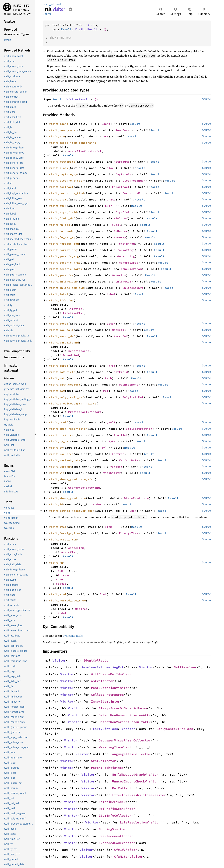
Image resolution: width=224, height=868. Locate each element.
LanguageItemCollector (130, 754)
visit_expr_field (63, 212)
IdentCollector (97, 660)
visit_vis (57, 473)
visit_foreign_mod (64, 244)
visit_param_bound (64, 342)
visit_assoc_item (63, 539)
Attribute (122, 162)
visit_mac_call (61, 330)
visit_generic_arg (64, 256)
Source (47, 14)
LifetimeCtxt (73, 313)
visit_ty (56, 448)
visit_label (59, 294)
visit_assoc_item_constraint (73, 143)
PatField (121, 372)
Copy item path (71, 9)
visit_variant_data (65, 460)
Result (66, 29)
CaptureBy (123, 174)
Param (111, 366)
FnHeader (121, 231)
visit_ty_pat (59, 441)
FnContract (121, 187)
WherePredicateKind (84, 488)
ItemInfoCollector (115, 816)
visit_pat (57, 391)
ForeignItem (129, 533)
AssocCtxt (69, 552)
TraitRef (121, 435)
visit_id (56, 504)
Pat (106, 391)
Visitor (59, 660)
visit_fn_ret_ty (62, 237)
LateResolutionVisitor (140, 822)
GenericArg (126, 256)
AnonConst (123, 130)
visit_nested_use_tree (67, 600)
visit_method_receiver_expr (72, 511)
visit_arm (57, 136)
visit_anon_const (63, 130)
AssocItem (76, 548)
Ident (106, 124)
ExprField (123, 212)
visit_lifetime (61, 300)
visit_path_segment (65, 384)
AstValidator (103, 681)
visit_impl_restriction (68, 429)
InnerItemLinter (105, 701)
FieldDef (121, 218)
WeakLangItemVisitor (117, 747)
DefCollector (124, 788)
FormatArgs (126, 250)
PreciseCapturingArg (85, 412)
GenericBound (79, 351)
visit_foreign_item (65, 533)
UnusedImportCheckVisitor (135, 781)
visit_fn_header (62, 231)
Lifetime (75, 309)
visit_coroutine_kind (66, 193)
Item (108, 527)
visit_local (59, 324)
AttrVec (64, 575)
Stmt (103, 594)
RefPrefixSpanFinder (117, 809)
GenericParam (131, 269)
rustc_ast (21, 5)
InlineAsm (123, 281)
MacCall (118, 330)
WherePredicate (136, 498)
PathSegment (129, 384)
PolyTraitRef (133, 397)
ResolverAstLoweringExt (103, 667)
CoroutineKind (134, 193)
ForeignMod (126, 244)
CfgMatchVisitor (129, 857)
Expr (108, 206)
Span (59, 579)
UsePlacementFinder (116, 836)
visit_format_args (64, 250)
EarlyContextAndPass (175, 729)
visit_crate (59, 199)
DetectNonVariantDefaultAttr (125, 722)
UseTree (118, 454)
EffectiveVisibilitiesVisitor (139, 795)
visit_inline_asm (63, 281)
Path (108, 378)
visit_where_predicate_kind (72, 479)
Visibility (112, 473)
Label (111, 294)
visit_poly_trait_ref (66, 397)
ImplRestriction (139, 429)
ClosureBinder (134, 181)
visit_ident (59, 124)
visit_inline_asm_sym (66, 288)
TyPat (113, 441)
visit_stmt (58, 594)
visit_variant (60, 467)
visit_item (58, 527)
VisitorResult (86, 29)
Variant (116, 467)
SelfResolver (185, 667)
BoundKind (71, 355)
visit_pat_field (62, 372)
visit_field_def (62, 218)
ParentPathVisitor (107, 768)
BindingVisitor (112, 829)
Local (111, 324)
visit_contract (61, 187)
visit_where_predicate (67, 498)
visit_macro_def (62, 336)
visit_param (59, 366)
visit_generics (61, 275)
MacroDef (121, 336)
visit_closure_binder (66, 181)
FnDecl (115, 225)
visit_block (59, 168)
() (105, 29)
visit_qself (59, 422)
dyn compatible (73, 636)
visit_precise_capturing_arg (73, 403)
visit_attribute (62, 162)
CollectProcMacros (107, 695)
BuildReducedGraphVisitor (135, 775)
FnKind (63, 571)
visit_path (58, 378)
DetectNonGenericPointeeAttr (125, 715)
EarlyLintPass (105, 729)
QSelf (111, 422)
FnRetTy (120, 237)
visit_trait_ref (62, 435)
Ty (103, 448)
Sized (90, 25)
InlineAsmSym (133, 288)
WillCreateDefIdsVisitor (113, 674)
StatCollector (104, 761)
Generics (119, 275)
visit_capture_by (63, 174)
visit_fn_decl (60, 225)
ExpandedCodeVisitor (117, 843)
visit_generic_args (65, 263)
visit (59, 4)
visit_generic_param (66, 269)
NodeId (98, 504)
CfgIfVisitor (126, 850)
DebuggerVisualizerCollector (125, 740)
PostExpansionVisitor (110, 688)
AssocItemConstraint (85, 151)
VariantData (129, 460)
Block (111, 168)
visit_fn (56, 563)
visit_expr (58, 206)
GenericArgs (129, 263)
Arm (106, 136)
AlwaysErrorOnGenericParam (123, 708)
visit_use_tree (61, 454)
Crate (111, 199)
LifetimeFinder (112, 802)
